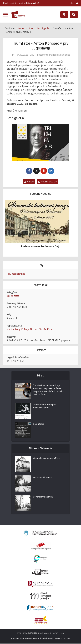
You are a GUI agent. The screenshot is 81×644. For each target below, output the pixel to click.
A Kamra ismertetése (21, 639)
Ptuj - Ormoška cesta (43, 478)
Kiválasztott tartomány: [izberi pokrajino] (21, 3)
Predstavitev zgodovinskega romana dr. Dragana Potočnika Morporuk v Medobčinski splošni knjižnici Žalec (48, 391)
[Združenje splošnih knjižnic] (41, 621)
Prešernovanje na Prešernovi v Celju (41, 247)
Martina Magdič (15, 329)
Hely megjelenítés (16, 274)
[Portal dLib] (40, 572)
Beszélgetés (13, 296)
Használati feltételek (43, 639)
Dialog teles (38, 425)
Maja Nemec (31, 329)
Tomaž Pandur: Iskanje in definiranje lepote (45, 407)
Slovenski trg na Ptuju (44, 498)
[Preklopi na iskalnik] (74, 15)
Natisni (29, 182)
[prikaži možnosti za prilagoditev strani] (72, 3)
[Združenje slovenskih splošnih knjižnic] (41, 584)
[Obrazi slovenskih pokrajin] (41, 596)
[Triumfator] (40, 142)
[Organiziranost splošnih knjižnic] (40, 546)
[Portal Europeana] (41, 559)
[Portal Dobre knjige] (40, 609)
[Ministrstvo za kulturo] (41, 534)
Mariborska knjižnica (60, 55)
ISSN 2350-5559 (63, 639)
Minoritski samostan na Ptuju (47, 459)
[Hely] (64, 15)
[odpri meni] (5, 15)
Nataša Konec (46, 329)
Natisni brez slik (48, 182)
